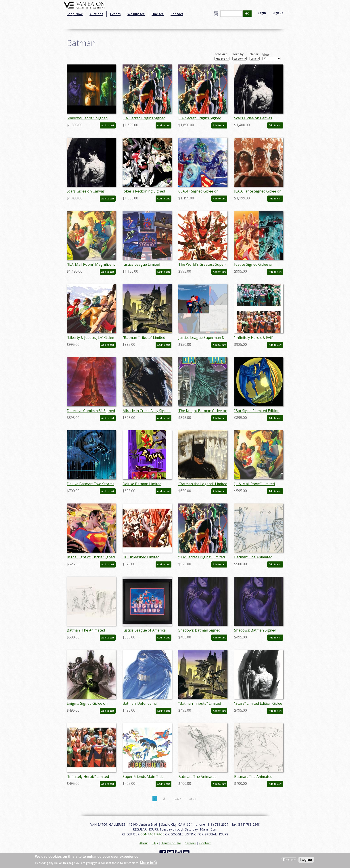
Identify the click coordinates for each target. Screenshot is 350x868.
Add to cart (108, 125)
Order (254, 54)
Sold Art (221, 54)
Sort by (238, 54)
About (144, 843)
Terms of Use (171, 843)
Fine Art (158, 14)
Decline (289, 860)
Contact (177, 14)
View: (266, 55)
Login (262, 13)
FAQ (155, 843)
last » (192, 799)
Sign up (278, 13)
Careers (190, 843)
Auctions (96, 14)
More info (148, 863)
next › (177, 799)
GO (247, 13)
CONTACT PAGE (152, 834)
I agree (306, 860)
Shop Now (75, 14)
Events (115, 14)
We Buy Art (136, 14)
